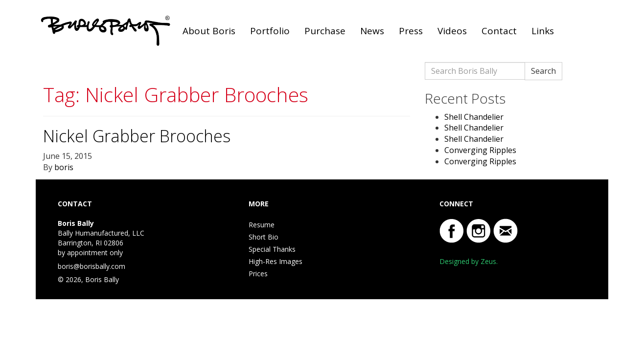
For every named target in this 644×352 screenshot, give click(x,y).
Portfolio (270, 31)
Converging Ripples (480, 150)
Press (411, 31)
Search (543, 71)
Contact (499, 31)
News (372, 31)
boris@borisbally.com (92, 266)
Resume (262, 225)
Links (543, 31)
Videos (452, 31)
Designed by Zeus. (469, 261)
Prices (258, 274)
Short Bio (264, 237)
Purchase (325, 31)
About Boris (209, 31)
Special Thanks (272, 249)
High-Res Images (276, 261)
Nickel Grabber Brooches (137, 136)
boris (64, 167)
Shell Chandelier (474, 117)
